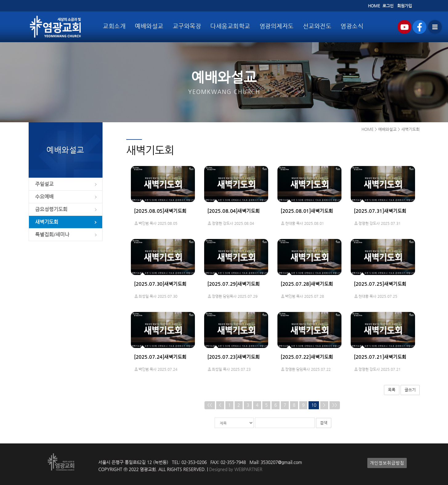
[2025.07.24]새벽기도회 (160, 357)
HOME (374, 6)
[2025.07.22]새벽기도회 (307, 357)
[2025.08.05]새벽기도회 (160, 211)
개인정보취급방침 (387, 463)
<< (210, 405)
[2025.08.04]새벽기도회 (234, 211)
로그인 (388, 6)
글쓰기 (410, 390)
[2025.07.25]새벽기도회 (380, 284)
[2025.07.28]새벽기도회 (307, 284)
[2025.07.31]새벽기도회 (380, 211)
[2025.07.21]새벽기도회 (380, 357)
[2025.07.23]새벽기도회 (234, 357)
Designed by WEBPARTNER (235, 469)
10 (314, 405)
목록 (392, 390)
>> (335, 405)
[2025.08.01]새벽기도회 (307, 211)
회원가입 (405, 6)
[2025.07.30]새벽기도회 (160, 284)
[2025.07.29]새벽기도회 (234, 284)
